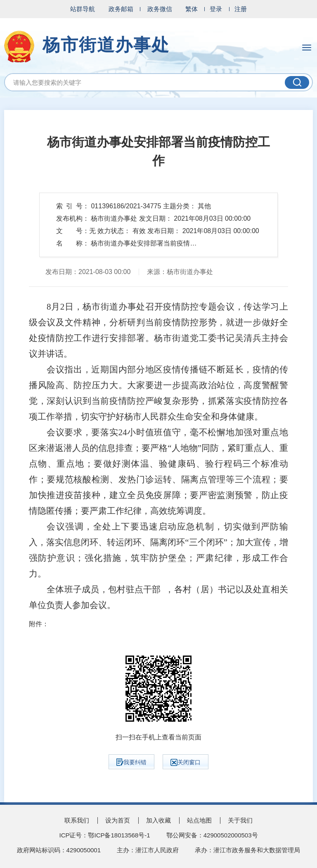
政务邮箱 (121, 9)
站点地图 (199, 820)
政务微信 (160, 9)
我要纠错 (131, 762)
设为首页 (118, 820)
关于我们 (240, 820)
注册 (241, 9)
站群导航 (83, 9)
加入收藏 (158, 820)
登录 (216, 9)
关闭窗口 (186, 762)
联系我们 (77, 820)
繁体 (192, 9)
